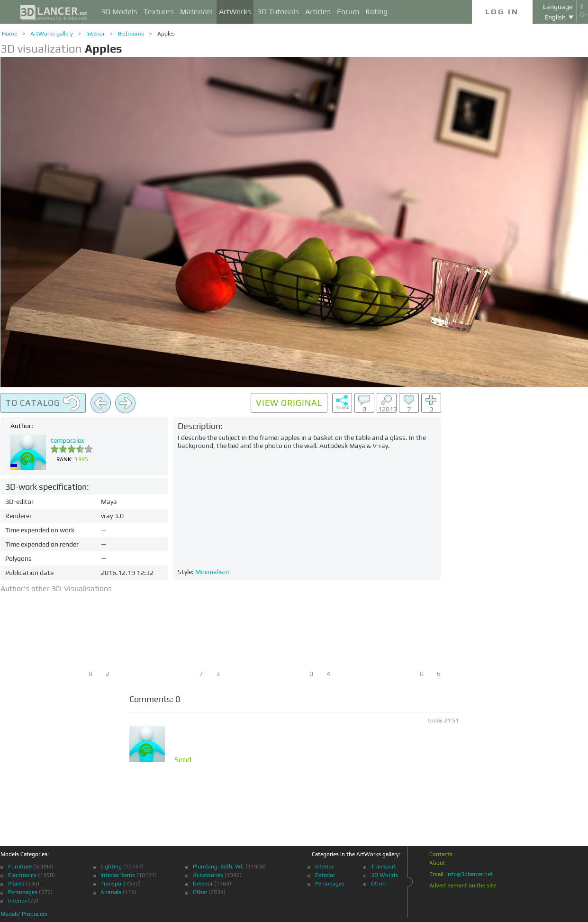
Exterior (203, 884)
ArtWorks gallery (52, 34)
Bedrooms (131, 34)
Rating (376, 12)
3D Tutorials (278, 12)
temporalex (68, 440)
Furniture (20, 867)
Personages (23, 892)
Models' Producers (24, 914)
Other (200, 892)
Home (9, 34)
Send (183, 760)
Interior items (118, 875)
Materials (196, 12)
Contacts (441, 854)
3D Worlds (384, 875)
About (437, 863)
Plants (16, 884)
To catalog (43, 403)
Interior (95, 34)
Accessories (208, 875)
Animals (111, 892)
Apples (166, 34)
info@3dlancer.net (470, 874)
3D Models (119, 12)
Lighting (111, 867)
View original (289, 403)
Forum (348, 12)
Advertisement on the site (463, 885)
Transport (113, 884)
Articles (318, 12)
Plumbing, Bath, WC (218, 867)
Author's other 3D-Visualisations (56, 589)
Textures (159, 12)
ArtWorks (235, 12)
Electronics (22, 875)
